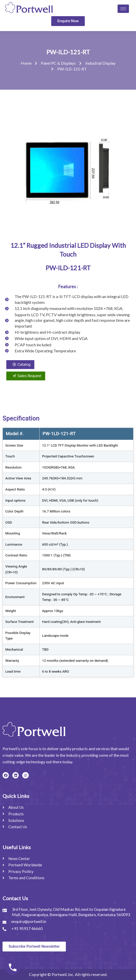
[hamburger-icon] (123, 9)
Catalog (20, 364)
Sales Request (26, 376)
